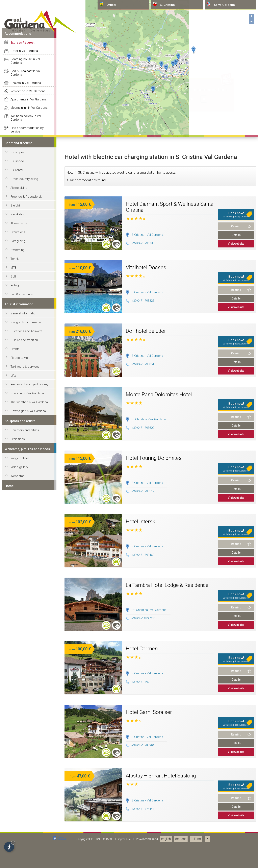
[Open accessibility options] (9, 847)
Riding (15, 843)
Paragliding (18, 798)
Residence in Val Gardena (28, 648)
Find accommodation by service (27, 687)
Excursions (18, 789)
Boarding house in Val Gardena (25, 618)
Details (236, 792)
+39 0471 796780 (140, 800)
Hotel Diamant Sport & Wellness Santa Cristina (170, 764)
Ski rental (17, 727)
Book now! (236, 772)
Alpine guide (19, 780)
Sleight (15, 763)
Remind (236, 783)
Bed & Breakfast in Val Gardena (25, 630)
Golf (13, 834)
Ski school (18, 718)
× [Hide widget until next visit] (13, 842)
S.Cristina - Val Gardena (147, 792)
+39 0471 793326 (140, 858)
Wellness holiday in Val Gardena (26, 675)
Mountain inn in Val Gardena (29, 665)
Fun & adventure (22, 851)
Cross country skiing (24, 736)
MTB (14, 825)
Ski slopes (18, 709)
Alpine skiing (19, 745)
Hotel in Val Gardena (24, 608)
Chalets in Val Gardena (26, 640)
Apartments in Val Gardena (29, 657)
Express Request (22, 600)
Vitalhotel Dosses (146, 825)
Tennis (15, 816)
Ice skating (18, 772)
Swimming (18, 807)
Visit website (236, 801)
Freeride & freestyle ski (26, 754)
